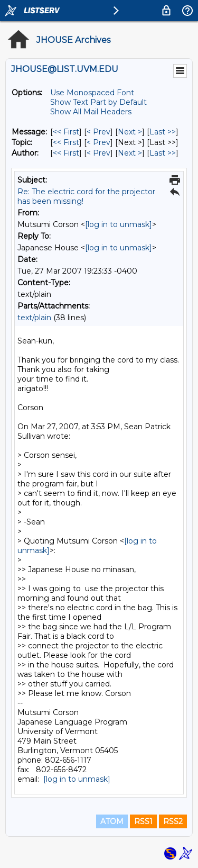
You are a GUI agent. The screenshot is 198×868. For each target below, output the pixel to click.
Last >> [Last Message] (163, 132)
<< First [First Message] (66, 132)
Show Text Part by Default (98, 102)
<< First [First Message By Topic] (66, 142)
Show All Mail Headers (91, 112)
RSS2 (173, 821)
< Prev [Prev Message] (98, 132)
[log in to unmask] (119, 224)
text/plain (34, 318)
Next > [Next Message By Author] (130, 153)
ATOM (112, 821)
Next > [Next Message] (130, 132)
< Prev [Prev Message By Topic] (98, 142)
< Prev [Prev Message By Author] (98, 153)
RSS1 (143, 821)
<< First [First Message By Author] (66, 153)
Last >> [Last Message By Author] (163, 153)
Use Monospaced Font (92, 93)
